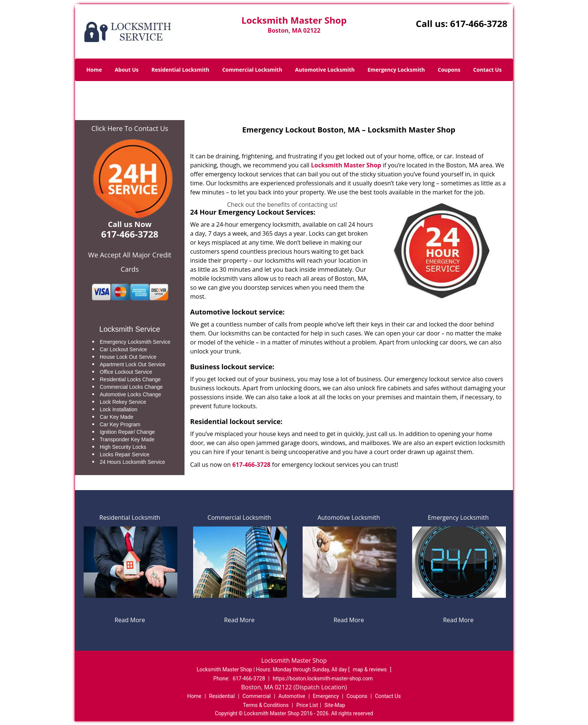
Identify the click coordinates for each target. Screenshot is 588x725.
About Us (127, 70)
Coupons (449, 70)
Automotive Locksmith (325, 70)
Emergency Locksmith (396, 70)
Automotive (292, 696)
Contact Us (487, 70)
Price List (307, 705)
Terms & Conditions (266, 705)
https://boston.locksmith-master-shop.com (323, 678)
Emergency (326, 696)
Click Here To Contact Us (130, 128)
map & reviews (370, 669)
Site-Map (335, 705)
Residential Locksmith (181, 70)
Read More (130, 620)
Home (94, 70)
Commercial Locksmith (252, 70)
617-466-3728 (479, 23)
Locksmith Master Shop (346, 165)
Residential (222, 696)
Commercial (257, 696)
